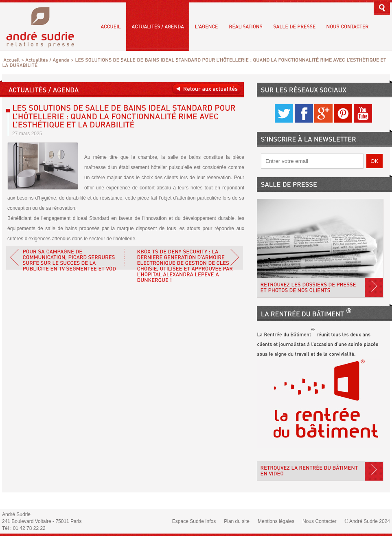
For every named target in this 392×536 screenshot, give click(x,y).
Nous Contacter (319, 521)
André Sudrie (45, 26)
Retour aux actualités (207, 89)
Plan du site (237, 521)
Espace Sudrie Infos (194, 521)
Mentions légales (276, 521)
